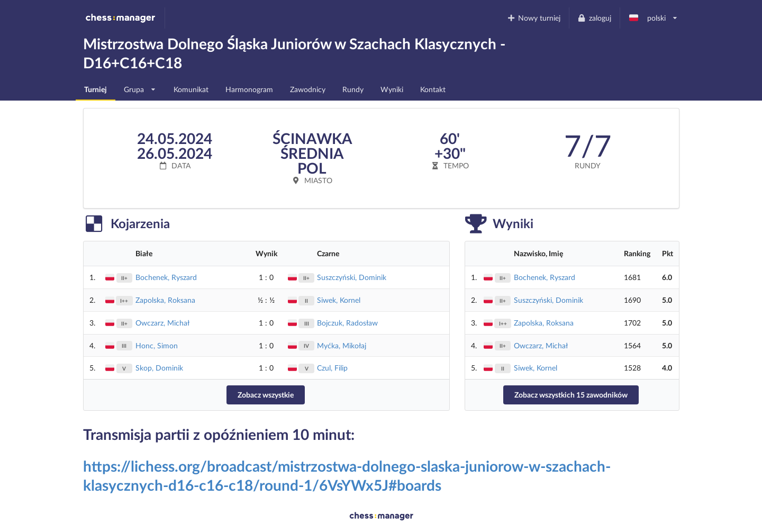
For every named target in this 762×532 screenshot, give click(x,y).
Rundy (353, 89)
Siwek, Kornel (339, 300)
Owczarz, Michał (162, 323)
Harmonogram (249, 89)
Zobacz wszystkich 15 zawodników (571, 395)
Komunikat (191, 89)
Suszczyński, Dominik (352, 277)
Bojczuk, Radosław (347, 323)
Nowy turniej (533, 18)
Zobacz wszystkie (266, 395)
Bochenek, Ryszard (166, 277)
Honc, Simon (157, 345)
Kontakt (433, 89)
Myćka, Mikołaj (342, 345)
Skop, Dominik (159, 368)
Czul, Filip (332, 368)
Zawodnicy (308, 89)
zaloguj (594, 18)
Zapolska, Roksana (165, 300)
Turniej (96, 89)
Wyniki (392, 89)
